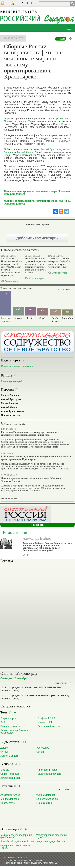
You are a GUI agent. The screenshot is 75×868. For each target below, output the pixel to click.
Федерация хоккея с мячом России (15, 847)
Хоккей (40, 752)
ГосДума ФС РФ (46, 718)
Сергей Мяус (7, 803)
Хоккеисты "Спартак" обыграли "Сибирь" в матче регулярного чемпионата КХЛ (59, 263)
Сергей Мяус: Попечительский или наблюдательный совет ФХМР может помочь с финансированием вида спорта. (12, 267)
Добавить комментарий (37, 238)
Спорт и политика (10, 726)
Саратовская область (49, 774)
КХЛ (3, 722)
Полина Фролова (14, 121)
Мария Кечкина (37, 121)
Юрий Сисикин (44, 803)
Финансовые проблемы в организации (14, 731)
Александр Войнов (37, 538)
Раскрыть (37, 525)
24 (28, 555)
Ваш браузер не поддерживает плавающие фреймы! (37, 614)
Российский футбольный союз (17, 841)
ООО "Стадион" (35, 860)
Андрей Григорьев (51, 150)
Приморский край (47, 770)
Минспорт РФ (45, 722)
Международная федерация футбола (52, 836)
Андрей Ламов (25, 152)
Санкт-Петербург (10, 774)
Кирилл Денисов (10, 799)
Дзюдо (4, 748)
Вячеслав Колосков (47, 799)
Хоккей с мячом (9, 756)
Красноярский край (12, 381)
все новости (7, 498)
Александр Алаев (10, 795)
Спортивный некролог (50, 726)
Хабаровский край (10, 778)
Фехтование (43, 748)
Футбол (4, 752)
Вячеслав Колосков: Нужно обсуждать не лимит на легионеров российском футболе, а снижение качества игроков (35, 266)
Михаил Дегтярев (46, 795)
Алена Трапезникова (59, 119)
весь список (61, 683)
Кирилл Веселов (10, 395)
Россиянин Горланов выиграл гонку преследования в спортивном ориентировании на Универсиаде (30, 433)
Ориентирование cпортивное (17, 366)
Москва (4, 770)
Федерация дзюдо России (50, 841)
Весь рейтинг (64, 289)
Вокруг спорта (8, 718)
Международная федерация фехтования (16, 836)
